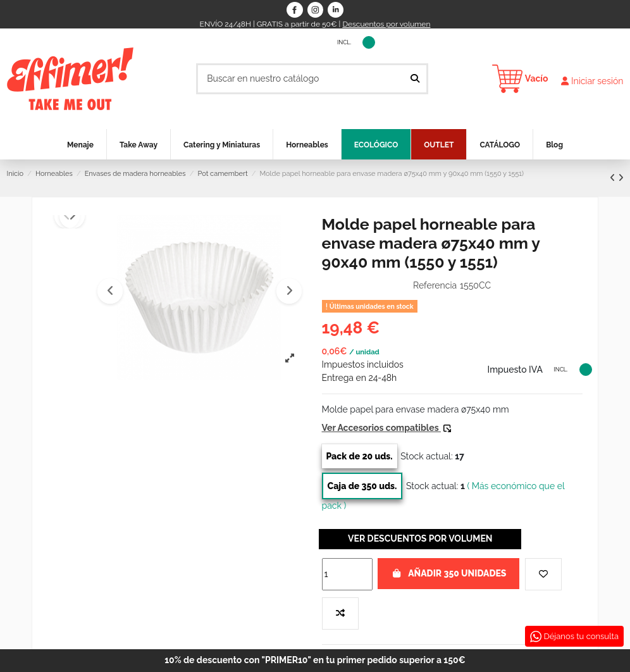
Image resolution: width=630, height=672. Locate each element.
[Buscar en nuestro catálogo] (415, 79)
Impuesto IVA (298, 41)
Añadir (449, 573)
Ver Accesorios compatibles (386, 428)
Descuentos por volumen (386, 24)
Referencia (435, 285)
